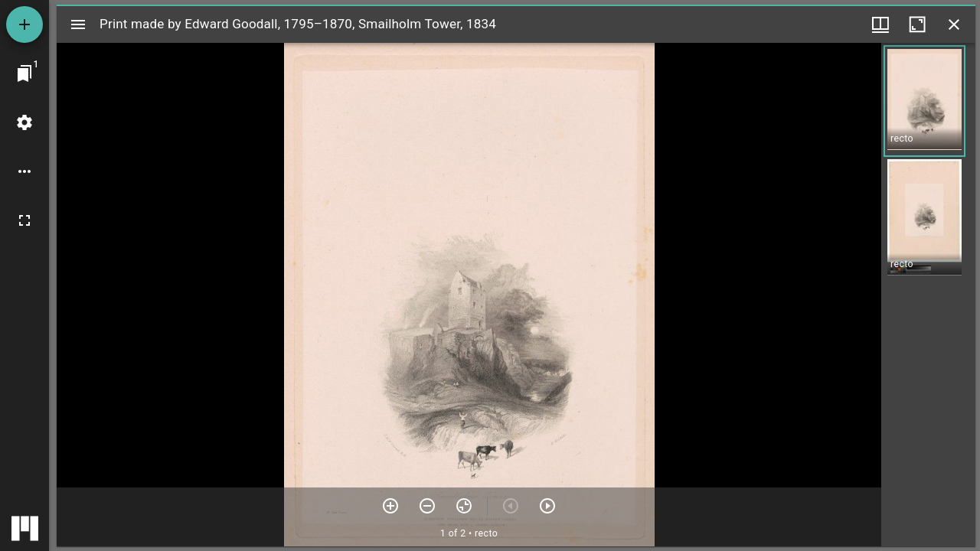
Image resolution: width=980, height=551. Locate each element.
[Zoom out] (427, 506)
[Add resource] (24, 24)
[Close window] (954, 24)
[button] (924, 101)
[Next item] (547, 506)
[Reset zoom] (464, 506)
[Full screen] (24, 220)
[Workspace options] (24, 171)
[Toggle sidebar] (78, 24)
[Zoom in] (390, 506)
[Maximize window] (917, 24)
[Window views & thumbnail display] (880, 24)
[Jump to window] (24, 73)
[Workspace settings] (24, 122)
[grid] (928, 295)
